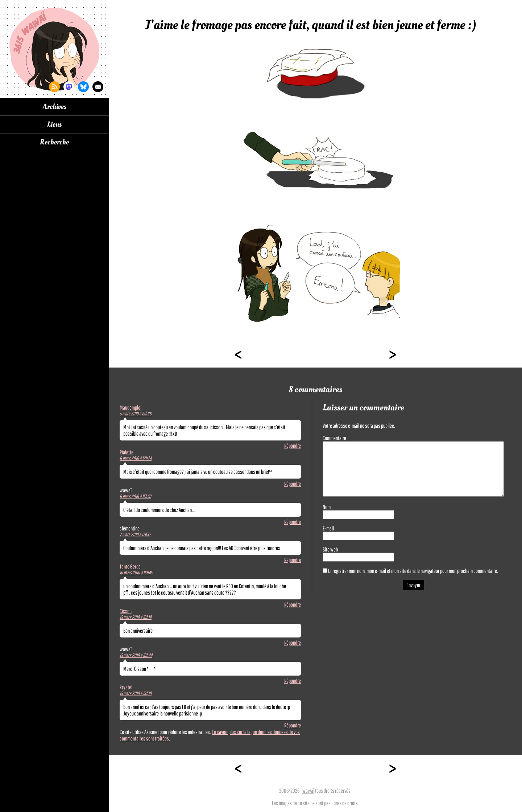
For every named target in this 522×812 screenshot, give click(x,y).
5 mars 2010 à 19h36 (136, 414)
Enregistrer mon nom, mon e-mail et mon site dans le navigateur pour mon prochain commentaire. (413, 571)
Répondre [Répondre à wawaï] (293, 522)
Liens (54, 124)
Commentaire (334, 438)
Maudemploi (130, 407)
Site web (330, 549)
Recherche (54, 142)
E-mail (328, 528)
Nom (327, 507)
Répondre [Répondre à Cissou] (293, 643)
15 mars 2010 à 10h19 (136, 617)
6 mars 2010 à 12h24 (136, 458)
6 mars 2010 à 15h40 (135, 496)
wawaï (308, 791)
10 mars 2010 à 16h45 (136, 573)
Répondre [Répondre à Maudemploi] (293, 446)
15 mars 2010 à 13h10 (136, 693)
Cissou (126, 611)
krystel (126, 687)
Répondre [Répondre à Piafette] (293, 484)
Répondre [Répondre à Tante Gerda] (293, 604)
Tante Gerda (130, 566)
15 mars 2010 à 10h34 (136, 655)
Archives (55, 107)
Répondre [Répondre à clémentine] (293, 560)
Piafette (127, 452)
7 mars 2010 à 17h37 (135, 534)
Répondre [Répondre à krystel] (293, 725)
